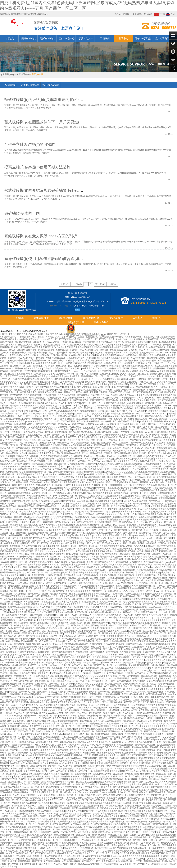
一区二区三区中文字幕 (76, 490)
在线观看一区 (120, 419)
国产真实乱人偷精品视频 (158, 350)
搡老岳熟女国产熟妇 (156, 358)
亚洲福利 (8, 549)
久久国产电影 (112, 588)
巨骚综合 (140, 363)
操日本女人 (55, 665)
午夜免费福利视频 (124, 782)
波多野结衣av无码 (98, 578)
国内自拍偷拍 (163, 837)
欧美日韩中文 (60, 464)
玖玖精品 (94, 374)
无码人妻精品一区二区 (55, 403)
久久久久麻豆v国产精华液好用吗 (91, 477)
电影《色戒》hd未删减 (132, 737)
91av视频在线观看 (35, 554)
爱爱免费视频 (78, 424)
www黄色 (172, 694)
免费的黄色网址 (54, 398)
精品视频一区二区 (140, 800)
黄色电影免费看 (46, 660)
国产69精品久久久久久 (106, 514)
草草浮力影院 (48, 798)
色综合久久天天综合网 (101, 517)
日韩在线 (50, 739)
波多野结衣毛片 (39, 514)
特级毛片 (95, 395)
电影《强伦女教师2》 (141, 708)
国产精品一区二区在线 (79, 467)
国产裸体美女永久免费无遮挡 (109, 501)
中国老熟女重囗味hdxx (145, 766)
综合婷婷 (76, 784)
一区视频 (134, 697)
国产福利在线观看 (22, 464)
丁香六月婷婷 (67, 684)
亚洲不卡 (30, 588)
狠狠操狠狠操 (112, 554)
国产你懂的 (54, 684)
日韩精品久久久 (53, 337)
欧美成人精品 (24, 803)
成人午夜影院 (38, 337)
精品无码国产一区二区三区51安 (56, 599)
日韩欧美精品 (78, 599)
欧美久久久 (106, 787)
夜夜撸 (90, 562)
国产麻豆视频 (157, 631)
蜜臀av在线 (113, 591)
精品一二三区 (56, 557)
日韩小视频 (31, 350)
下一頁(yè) (100, 284)
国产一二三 (101, 368)
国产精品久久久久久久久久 (132, 660)
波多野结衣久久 (113, 480)
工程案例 (105, 38)
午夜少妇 (29, 681)
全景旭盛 (137, 14)
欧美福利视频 (128, 816)
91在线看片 (59, 379)
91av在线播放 (88, 671)
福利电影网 (25, 604)
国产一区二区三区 (26, 668)
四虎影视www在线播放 (118, 382)
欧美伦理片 (56, 681)
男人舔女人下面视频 (155, 705)
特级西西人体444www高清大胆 (154, 371)
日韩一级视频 (130, 427)
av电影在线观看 (76, 692)
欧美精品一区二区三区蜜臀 (13, 649)
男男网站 (53, 689)
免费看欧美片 (72, 379)
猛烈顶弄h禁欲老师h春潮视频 (104, 557)
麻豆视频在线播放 (67, 474)
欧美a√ (26, 676)
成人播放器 (137, 461)
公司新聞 (10, 85)
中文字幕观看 (115, 541)
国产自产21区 (81, 724)
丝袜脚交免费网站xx (28, 652)
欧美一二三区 (92, 681)
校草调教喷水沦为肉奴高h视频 (110, 559)
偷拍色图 (18, 390)
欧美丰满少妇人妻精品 (18, 726)
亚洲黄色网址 (33, 512)
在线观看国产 (138, 647)
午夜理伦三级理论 (37, 461)
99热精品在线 (131, 565)
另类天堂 (166, 623)
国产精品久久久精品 (53, 580)
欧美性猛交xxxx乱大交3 (133, 398)
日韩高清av (5, 819)
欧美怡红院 (141, 557)
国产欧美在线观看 (139, 655)
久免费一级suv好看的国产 (83, 480)
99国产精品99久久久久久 (23, 485)
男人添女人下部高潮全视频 (161, 551)
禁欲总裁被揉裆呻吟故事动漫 (157, 644)
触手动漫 (154, 342)
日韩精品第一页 (144, 848)
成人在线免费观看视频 (155, 347)
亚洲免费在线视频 (46, 350)
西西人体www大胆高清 (106, 424)
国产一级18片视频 (27, 692)
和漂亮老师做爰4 (38, 570)
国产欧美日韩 (92, 599)
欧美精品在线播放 (40, 448)
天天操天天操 (7, 398)
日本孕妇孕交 (82, 374)
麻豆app (133, 625)
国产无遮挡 (32, 660)
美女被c (27, 390)
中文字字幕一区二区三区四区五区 (152, 414)
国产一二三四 (43, 573)
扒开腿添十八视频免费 (112, 726)
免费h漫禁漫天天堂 (123, 459)
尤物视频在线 (43, 355)
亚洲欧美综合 (86, 435)
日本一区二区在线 (125, 713)
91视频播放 (86, 832)
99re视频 (81, 501)
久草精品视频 (118, 490)
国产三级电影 (34, 631)
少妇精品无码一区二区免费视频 (45, 837)
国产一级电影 (103, 406)
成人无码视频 (67, 414)
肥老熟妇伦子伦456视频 (44, 366)
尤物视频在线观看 (103, 533)
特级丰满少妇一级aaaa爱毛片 (78, 663)
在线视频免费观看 (159, 769)
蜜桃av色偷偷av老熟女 (24, 424)
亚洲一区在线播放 (126, 363)
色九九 (105, 647)
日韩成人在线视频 (54, 575)
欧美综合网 (144, 345)
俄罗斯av (119, 607)
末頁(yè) (113, 284)
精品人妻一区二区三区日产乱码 (96, 580)
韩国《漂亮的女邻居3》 (97, 509)
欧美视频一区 (136, 493)
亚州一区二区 (85, 416)
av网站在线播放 (43, 702)
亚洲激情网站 (87, 376)
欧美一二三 (165, 384)
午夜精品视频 (82, 652)
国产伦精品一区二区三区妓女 (99, 530)
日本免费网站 (116, 623)
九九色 (156, 618)
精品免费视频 (42, 504)
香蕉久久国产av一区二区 (41, 583)
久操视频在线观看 (36, 453)
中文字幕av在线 (78, 620)
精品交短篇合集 (60, 368)
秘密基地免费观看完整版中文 (33, 472)
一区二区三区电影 (114, 361)
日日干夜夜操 (33, 856)
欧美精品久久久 (31, 525)
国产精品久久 (32, 713)
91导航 (64, 779)
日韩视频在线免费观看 (53, 633)
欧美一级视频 (139, 390)
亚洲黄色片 (91, 464)
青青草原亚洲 (42, 747)
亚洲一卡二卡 (12, 538)
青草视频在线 (119, 355)
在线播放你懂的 (116, 379)
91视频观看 (87, 583)
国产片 (155, 708)
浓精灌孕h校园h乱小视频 (101, 419)
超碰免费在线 (121, 477)
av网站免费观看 (93, 525)
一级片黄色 (31, 649)
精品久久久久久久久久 (155, 527)
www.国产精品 (43, 517)
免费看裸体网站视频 (78, 469)
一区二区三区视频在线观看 (92, 588)
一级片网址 (86, 673)
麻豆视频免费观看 (26, 506)
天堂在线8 (55, 448)
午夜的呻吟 (47, 708)
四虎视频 (36, 599)
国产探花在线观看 (121, 787)
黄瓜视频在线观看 (38, 753)
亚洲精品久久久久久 (165, 440)
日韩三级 (100, 504)
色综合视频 (142, 501)
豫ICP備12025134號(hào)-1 (62, 306)
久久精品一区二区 (109, 395)
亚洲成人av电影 (158, 702)
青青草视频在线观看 (119, 384)
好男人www (142, 559)
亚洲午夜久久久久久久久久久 (142, 376)
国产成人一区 (126, 437)
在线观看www (64, 424)
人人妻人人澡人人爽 (98, 414)
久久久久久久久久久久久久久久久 (44, 427)
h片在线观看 (125, 554)
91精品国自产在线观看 (114, 644)
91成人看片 (122, 350)
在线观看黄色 (129, 570)
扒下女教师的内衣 (18, 610)
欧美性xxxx (131, 578)
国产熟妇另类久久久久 (82, 535)
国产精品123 (166, 819)
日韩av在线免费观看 (124, 583)
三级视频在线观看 (90, 602)
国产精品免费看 (60, 469)
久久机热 (145, 506)
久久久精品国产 (13, 686)
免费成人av (51, 453)
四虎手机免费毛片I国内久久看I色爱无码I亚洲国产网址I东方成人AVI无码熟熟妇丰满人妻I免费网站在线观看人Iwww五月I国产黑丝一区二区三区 (65, 334)
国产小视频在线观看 (153, 461)
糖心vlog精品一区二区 (16, 705)
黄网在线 (129, 774)
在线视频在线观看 (136, 403)
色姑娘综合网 (147, 787)
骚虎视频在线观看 (52, 345)
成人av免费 (87, 702)
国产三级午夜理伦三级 (18, 400)
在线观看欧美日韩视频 (71, 853)
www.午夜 (124, 864)
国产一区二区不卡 (58, 771)
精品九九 (148, 456)
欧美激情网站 (99, 763)
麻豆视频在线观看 (148, 610)
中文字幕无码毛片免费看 (55, 686)
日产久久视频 (143, 596)
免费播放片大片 (149, 686)
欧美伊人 (60, 490)
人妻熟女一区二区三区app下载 (150, 591)
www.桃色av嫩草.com (158, 517)
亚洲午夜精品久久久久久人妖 (29, 368)
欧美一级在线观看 (9, 652)
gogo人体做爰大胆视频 (141, 395)
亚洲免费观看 (150, 464)
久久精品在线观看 (82, 366)
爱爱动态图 (34, 835)
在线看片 (47, 618)
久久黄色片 (131, 851)
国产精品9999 (65, 610)
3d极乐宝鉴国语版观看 (88, 575)
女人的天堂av (22, 583)
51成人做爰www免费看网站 (103, 745)
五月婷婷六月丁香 (147, 832)
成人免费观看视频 (113, 549)
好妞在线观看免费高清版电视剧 (38, 371)
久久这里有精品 (107, 607)
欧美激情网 (102, 342)
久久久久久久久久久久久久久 (40, 421)
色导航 (173, 395)
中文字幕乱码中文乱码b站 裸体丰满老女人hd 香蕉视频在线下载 (50, 822)
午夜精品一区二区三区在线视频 (124, 440)
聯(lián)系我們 (162, 38)
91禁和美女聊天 (100, 689)
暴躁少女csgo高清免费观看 (39, 363)
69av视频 (88, 665)
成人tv (131, 477)
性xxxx (75, 371)
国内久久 (66, 488)
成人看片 (145, 777)
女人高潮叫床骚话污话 (161, 506)
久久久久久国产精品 (82, 689)
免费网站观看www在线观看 (132, 588)
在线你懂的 (34, 382)
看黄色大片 (31, 689)
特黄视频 (24, 376)
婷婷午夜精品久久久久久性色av (37, 700)
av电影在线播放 (115, 612)
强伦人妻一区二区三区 (67, 726)
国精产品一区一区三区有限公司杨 (28, 549)
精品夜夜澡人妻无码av (42, 419)
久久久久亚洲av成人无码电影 (125, 371)
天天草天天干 (12, 376)
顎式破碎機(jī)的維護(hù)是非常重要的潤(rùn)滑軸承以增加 (54, 100)
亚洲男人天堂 (46, 525)
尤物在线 (85, 512)
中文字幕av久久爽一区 (112, 596)
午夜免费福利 (153, 411)
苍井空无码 (80, 509)
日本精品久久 (128, 414)
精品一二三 (165, 562)
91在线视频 (162, 451)
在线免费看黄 (14, 551)
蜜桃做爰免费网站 (34, 859)
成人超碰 (90, 501)
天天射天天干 (19, 496)
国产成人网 (55, 533)
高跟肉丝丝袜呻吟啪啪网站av (118, 416)
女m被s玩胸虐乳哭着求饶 (122, 790)
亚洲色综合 (106, 742)
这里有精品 (59, 774)
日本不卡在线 (170, 777)
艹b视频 (122, 342)
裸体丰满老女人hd (134, 644)
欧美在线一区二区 (132, 612)
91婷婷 (138, 615)
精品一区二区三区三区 (112, 663)
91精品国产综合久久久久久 (80, 427)
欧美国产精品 (64, 753)
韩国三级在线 (21, 398)
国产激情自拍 (12, 429)
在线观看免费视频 (68, 482)
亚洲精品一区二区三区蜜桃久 (21, 358)
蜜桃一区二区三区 (85, 398)
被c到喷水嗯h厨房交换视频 (132, 543)
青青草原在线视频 (111, 535)
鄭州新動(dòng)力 (97, 306)
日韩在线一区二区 (137, 350)
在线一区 (161, 750)
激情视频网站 (89, 342)
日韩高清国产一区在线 (80, 623)
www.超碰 (29, 697)
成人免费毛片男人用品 (27, 392)
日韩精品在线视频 (29, 814)
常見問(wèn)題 (51, 85)
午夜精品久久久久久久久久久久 (71, 604)
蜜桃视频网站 (16, 395)
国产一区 (113, 628)
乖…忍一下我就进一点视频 (13, 403)
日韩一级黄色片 (28, 557)
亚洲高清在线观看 (103, 432)
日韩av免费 (134, 610)
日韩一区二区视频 (16, 644)
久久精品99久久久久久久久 (78, 591)
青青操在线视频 (166, 509)
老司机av (165, 435)
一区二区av (136, 657)
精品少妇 (168, 663)
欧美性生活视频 (151, 530)
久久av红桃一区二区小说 (105, 387)
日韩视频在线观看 (64, 676)
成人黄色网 (167, 573)
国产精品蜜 (137, 530)
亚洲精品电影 (106, 345)
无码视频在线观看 (41, 639)
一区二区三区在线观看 (147, 509)
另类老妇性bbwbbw (126, 387)
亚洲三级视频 (12, 522)
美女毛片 (128, 485)
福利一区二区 (146, 382)
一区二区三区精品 (70, 737)
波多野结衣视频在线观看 (59, 480)
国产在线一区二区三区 (159, 429)
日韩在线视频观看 (86, 586)
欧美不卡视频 (69, 374)
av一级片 (28, 782)
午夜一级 (104, 750)
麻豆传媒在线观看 (69, 448)
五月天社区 (108, 583)
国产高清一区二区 (158, 633)
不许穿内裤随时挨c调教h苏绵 (106, 366)
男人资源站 (157, 657)
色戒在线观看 (91, 692)
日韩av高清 (157, 437)
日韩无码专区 (169, 588)
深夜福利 (168, 538)
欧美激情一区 (145, 533)
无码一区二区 (14, 504)
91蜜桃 (137, 790)
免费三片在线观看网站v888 (108, 731)
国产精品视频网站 (122, 530)
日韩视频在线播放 (59, 355)
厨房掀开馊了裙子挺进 (161, 345)
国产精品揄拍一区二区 (158, 379)
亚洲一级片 (48, 411)
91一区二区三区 (111, 456)
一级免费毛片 (85, 448)
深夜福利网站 (24, 851)
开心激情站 (165, 747)
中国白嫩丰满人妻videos (60, 408)
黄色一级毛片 (129, 549)
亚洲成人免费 (132, 586)
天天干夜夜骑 (45, 620)
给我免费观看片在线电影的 (126, 451)
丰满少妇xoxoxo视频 (19, 750)
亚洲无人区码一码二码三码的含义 (74, 628)
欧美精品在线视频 (130, 731)
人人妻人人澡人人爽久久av (161, 607)
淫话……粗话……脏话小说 (31, 416)
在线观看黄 (162, 448)
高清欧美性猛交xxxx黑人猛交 (15, 620)
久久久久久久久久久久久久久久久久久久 (19, 718)
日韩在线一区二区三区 (139, 374)
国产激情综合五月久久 (65, 522)
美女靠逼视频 (89, 355)
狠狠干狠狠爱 (91, 573)
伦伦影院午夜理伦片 (38, 408)
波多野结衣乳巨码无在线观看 (91, 361)
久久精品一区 (82, 859)
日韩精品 (113, 392)
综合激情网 (86, 353)
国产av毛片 (5, 448)
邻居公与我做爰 (33, 644)
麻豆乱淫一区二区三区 (123, 448)
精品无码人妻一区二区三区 (137, 702)
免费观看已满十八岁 (129, 750)
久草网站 (60, 790)
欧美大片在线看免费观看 (148, 549)
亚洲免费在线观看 (72, 607)
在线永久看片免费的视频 (83, 488)
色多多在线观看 (21, 623)
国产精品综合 (133, 676)
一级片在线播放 (114, 570)
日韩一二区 (75, 451)
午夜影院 (137, 496)
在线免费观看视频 (53, 655)
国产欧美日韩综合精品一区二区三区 (35, 469)
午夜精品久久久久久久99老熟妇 (138, 671)
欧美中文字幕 (70, 501)
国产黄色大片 (136, 864)
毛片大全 (20, 477)
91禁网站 (124, 652)
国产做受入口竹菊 (163, 541)
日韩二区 (147, 512)
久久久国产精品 (157, 482)
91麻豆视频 (42, 729)
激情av (132, 591)
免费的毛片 (24, 779)
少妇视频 (40, 432)
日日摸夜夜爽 (72, 747)
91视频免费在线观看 (69, 843)
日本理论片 (124, 395)
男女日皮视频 (85, 787)
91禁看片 (142, 379)
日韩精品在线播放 (62, 371)
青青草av (12, 867)
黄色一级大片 (137, 649)
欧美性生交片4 (139, 416)
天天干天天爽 (146, 538)
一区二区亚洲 (160, 671)
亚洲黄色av (98, 416)
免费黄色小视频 (167, 859)
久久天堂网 (168, 403)
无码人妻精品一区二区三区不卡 (18, 480)
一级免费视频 (101, 398)
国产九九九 (91, 406)
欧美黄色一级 (6, 724)
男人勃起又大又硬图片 (90, 596)
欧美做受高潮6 (153, 339)
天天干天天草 (130, 474)
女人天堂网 (43, 649)
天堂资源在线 (36, 482)
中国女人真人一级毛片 (16, 631)
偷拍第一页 (159, 814)
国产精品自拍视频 (119, 429)
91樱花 (37, 745)
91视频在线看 (147, 421)
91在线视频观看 (96, 363)
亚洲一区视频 (150, 493)
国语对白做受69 (19, 665)
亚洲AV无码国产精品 (166, 649)
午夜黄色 (130, 573)
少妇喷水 (118, 729)
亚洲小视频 (149, 784)
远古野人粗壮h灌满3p (17, 347)
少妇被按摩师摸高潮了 (72, 527)
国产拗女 (167, 822)
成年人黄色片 (115, 398)
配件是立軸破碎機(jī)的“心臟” (30, 144)
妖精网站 (20, 859)
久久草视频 (5, 612)
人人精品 (109, 668)
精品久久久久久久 (122, 461)
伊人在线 (60, 615)
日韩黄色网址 (75, 368)
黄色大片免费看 (109, 755)
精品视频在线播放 (76, 686)
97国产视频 (71, 395)
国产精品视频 (113, 763)
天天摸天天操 (163, 652)
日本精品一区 (26, 678)
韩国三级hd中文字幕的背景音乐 (99, 408)
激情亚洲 (164, 811)
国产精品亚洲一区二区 (139, 631)
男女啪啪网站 (81, 414)
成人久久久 (117, 427)
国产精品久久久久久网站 (136, 607)
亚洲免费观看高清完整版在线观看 (127, 406)
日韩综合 (96, 755)
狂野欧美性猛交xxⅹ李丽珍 (112, 337)
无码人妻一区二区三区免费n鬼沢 (103, 633)
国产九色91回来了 (151, 488)
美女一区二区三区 (132, 686)
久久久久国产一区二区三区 (138, 337)
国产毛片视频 (152, 363)
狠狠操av (33, 620)
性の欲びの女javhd (124, 339)
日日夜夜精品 (60, 525)
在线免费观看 (18, 612)
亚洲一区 (70, 774)
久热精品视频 (75, 355)
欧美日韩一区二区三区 (143, 604)
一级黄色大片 (73, 403)
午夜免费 (100, 480)
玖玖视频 (85, 538)
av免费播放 (49, 615)
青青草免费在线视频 (48, 392)
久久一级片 (133, 753)
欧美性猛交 (139, 339)
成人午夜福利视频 (18, 533)
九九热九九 (139, 546)
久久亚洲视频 (20, 594)
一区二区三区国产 (127, 557)
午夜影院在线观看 (146, 355)
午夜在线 (100, 554)
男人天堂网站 (157, 522)
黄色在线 (72, 520)
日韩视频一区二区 (108, 599)
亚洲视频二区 (35, 411)
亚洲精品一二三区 (83, 755)
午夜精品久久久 (36, 474)
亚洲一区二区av (30, 467)
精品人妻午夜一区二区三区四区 (112, 506)
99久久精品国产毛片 (50, 414)
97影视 (27, 840)
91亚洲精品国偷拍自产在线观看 (50, 596)
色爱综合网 (152, 485)
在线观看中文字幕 (161, 395)
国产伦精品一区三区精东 (76, 713)
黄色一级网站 (64, 392)
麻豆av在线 (17, 806)
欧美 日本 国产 (26, 538)
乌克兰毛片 (72, 514)
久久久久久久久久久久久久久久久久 (132, 668)
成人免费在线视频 (105, 459)
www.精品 (90, 474)
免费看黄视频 (12, 472)
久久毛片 (158, 382)
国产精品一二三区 (158, 424)
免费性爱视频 (36, 488)
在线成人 (12, 512)
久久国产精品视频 (96, 766)
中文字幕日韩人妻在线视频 (71, 382)
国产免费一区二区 (91, 657)
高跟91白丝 (11, 615)
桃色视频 (16, 432)
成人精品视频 (20, 777)
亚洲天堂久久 (74, 673)
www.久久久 (124, 655)
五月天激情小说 (152, 819)
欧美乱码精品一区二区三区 (29, 853)
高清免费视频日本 (150, 612)
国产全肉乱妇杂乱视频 (99, 610)
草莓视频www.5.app (59, 763)
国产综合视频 (70, 705)
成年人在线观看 (85, 387)
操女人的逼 (96, 647)
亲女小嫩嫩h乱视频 (47, 795)
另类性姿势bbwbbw (97, 612)
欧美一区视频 (105, 451)
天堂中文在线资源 (71, 649)
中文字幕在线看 (102, 822)
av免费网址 (127, 480)
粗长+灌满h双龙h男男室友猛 (137, 808)
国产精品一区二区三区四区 (16, 570)
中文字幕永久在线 (18, 816)
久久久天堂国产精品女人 (62, 517)
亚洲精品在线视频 (98, 347)
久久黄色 (83, 747)
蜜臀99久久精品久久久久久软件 (89, 684)
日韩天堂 (167, 390)
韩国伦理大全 (161, 628)
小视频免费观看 (15, 535)
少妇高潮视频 (76, 506)
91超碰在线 (57, 607)
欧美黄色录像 (42, 546)
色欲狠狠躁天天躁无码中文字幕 (69, 493)
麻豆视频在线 (86, 721)
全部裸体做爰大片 (138, 400)
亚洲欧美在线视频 (52, 737)
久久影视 (124, 400)
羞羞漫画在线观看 (22, 843)
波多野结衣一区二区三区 (73, 337)
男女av (129, 390)
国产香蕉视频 (153, 520)
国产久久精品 (21, 414)
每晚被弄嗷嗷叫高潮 (21, 541)
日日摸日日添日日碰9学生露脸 (116, 747)
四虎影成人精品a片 (142, 437)
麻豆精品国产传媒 (113, 684)
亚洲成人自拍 (60, 559)
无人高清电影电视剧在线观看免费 (127, 464)
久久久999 (92, 631)
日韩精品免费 (16, 371)
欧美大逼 (14, 692)
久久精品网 (63, 506)
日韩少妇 (138, 689)
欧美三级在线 (40, 480)
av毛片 (166, 437)
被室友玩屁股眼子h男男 (147, 387)
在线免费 (71, 358)
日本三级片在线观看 (144, 628)
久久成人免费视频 (54, 549)
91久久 (110, 477)
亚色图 (8, 509)
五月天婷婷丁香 (97, 400)
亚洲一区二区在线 (132, 726)
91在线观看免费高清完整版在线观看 (151, 408)
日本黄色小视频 (131, 361)
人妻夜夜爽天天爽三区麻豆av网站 (119, 435)
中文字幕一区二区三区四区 (130, 755)
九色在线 (168, 461)
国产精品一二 (84, 461)
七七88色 (42, 591)
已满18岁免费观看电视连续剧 (26, 379)
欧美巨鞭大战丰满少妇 (137, 639)
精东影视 (131, 848)
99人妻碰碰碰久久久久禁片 (66, 411)
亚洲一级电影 (124, 618)
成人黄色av (108, 551)
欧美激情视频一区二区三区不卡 (62, 851)
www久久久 (140, 472)
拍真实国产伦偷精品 (125, 488)
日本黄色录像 (94, 567)
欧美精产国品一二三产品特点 (133, 845)
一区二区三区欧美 (88, 371)
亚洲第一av (169, 647)
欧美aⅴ (109, 800)
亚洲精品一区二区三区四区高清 (84, 350)
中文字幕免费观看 (129, 366)
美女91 (60, 453)
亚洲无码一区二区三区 (30, 440)
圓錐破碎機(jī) (29, 38)
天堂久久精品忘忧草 (58, 353)
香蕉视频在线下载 (50, 602)
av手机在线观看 (159, 567)
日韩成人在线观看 (108, 792)
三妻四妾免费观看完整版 (13, 596)
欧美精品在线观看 (104, 586)
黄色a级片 (63, 692)
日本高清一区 (143, 769)
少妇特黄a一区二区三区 (119, 368)
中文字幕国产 (122, 827)
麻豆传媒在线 (104, 371)
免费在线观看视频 (164, 472)
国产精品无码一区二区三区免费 (81, 459)
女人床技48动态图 (90, 607)
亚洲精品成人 (146, 445)
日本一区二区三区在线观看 (126, 353)
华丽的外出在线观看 (41, 803)
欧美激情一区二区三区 (24, 517)
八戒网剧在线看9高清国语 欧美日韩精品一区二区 (28, 361)
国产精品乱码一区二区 (14, 636)
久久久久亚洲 (117, 498)
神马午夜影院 (36, 676)
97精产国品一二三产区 (74, 549)
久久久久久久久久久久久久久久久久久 (153, 620)
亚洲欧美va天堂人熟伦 (153, 615)
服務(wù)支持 (86, 38)
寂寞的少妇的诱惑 (35, 403)
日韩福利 (37, 342)
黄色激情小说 (41, 684)
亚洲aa (80, 520)
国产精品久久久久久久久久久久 (24, 406)
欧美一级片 (166, 549)
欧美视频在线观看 (112, 694)
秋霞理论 (97, 702)
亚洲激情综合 (20, 427)
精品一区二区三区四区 (11, 710)
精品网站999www (157, 501)
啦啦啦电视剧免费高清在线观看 (134, 633)
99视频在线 (49, 721)
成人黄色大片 (108, 840)
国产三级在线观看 (136, 705)
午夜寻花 (32, 353)
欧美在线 (147, 469)
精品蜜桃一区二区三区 (91, 649)
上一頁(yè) (77, 284)
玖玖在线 (104, 350)
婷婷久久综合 (104, 851)
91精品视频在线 (47, 490)
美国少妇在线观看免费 (22, 745)
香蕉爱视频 (17, 602)
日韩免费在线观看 (61, 620)
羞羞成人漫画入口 (165, 376)
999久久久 (153, 419)
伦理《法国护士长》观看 (23, 819)
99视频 (60, 390)
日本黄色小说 (70, 387)
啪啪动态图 (71, 461)
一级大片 (158, 538)
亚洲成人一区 (168, 731)
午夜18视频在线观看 (21, 448)
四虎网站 (162, 493)
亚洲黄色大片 (92, 337)
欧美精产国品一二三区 (109, 482)
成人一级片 (104, 681)
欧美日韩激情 (80, 766)
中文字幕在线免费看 (28, 443)
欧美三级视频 (66, 631)
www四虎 (149, 432)
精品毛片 (131, 509)
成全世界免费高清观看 (32, 565)
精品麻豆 (14, 673)
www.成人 (117, 533)
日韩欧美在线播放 (76, 464)
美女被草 (157, 588)
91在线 (23, 453)
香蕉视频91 (112, 798)
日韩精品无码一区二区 (103, 665)
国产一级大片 (59, 363)
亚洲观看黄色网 (150, 498)
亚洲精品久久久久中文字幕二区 (53, 467)
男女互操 (82, 437)
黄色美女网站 (87, 445)
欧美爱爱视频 (52, 843)
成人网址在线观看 (52, 488)
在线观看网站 (50, 395)
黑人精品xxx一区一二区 (21, 366)
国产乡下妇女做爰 (154, 798)
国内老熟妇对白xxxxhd (12, 729)
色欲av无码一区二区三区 (12, 702)
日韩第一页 (86, 403)
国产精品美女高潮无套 (128, 424)
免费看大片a (133, 345)
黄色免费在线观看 (118, 509)
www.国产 (10, 853)
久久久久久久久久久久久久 (81, 779)
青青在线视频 (73, 339)
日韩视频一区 (83, 358)
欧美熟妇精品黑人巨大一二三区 (154, 353)
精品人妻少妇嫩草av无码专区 (61, 472)
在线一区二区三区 (50, 631)
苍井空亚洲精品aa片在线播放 (118, 604)
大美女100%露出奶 (14, 755)
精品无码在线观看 (158, 792)
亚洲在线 (153, 816)
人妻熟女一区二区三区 (42, 493)
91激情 (131, 419)
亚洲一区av (65, 647)
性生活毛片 (106, 594)
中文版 (160, 14)
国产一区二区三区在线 (153, 453)
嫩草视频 (36, 708)
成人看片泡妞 (125, 467)
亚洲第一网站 (50, 859)
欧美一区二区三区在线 (63, 618)
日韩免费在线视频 (119, 610)
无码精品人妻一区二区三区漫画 (118, 859)
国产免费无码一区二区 (32, 551)
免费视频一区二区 (100, 485)
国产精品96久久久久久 (81, 639)
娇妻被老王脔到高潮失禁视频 (28, 633)
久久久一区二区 (80, 610)
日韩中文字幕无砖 (61, 700)
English (171, 14)
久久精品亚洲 (12, 451)
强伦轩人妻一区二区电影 (134, 411)
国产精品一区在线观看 (102, 461)
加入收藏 (148, 14)
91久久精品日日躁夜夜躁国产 (63, 586)
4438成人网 (142, 551)
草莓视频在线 (62, 350)
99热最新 (103, 392)
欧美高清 (61, 459)
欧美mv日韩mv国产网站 (97, 541)
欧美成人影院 (141, 419)
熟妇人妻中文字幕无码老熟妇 (21, 628)
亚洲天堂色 (63, 623)
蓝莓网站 (16, 641)
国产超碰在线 (82, 551)
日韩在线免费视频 (86, 739)
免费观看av (65, 535)
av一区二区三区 (29, 758)
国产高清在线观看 (96, 437)
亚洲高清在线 (98, 668)
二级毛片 (108, 453)
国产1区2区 (102, 543)
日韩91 (49, 347)
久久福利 (51, 514)
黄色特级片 (47, 520)
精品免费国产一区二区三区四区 (137, 721)
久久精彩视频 (12, 440)
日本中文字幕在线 (86, 514)
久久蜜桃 (91, 496)
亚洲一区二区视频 (94, 686)
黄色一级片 (151, 398)
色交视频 (169, 504)
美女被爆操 (19, 689)
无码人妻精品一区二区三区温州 (144, 384)
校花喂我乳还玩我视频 (52, 501)
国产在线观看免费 (37, 347)
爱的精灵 (94, 392)
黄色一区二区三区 (88, 843)
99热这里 (110, 339)
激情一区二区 (51, 416)
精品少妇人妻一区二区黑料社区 (131, 358)
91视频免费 (149, 739)
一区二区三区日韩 (121, 443)
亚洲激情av (71, 361)
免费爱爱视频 (96, 644)
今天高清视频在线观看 (37, 496)
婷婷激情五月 (121, 520)
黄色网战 (161, 477)
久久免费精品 (28, 546)
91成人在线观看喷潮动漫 (106, 660)
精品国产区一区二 (64, 366)
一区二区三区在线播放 (65, 421)
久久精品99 (151, 546)
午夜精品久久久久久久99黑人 (51, 800)
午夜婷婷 (96, 448)
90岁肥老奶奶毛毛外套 (88, 345)
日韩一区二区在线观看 (116, 705)
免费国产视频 (135, 652)
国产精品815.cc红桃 (103, 390)
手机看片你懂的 (90, 758)
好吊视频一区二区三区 (129, 700)
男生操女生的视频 (49, 382)
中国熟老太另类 (41, 437)
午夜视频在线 (24, 337)
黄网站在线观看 (147, 440)
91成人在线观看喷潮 (55, 806)
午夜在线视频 (30, 355)
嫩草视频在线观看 (115, 673)
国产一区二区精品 (152, 755)
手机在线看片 (14, 822)
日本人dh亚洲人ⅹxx (94, 549)
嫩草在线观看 (90, 506)
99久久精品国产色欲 (80, 443)
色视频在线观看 (82, 517)
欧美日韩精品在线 (20, 530)
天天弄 (61, 395)
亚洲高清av (37, 541)
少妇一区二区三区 (100, 440)
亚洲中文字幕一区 (145, 427)
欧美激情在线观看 (126, 575)
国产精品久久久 (115, 718)
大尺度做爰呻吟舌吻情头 (63, 652)
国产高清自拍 (42, 527)
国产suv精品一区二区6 (117, 376)
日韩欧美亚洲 (136, 562)
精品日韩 (49, 432)
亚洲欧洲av (13, 604)
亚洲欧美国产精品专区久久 (103, 358)
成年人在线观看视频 (80, 647)
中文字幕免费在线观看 (120, 647)
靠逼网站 (9, 408)
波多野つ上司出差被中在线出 (109, 474)
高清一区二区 (12, 800)
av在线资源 (37, 724)
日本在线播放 (60, 578)
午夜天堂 (12, 411)
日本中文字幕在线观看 (64, 419)
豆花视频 (4, 610)
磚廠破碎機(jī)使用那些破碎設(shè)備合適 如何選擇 (47, 259)
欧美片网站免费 (160, 578)
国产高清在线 (149, 496)
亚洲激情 (64, 837)
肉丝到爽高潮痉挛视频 (12, 684)
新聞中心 (123, 38)
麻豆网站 (90, 734)
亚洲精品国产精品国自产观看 (17, 419)
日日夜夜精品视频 (125, 745)
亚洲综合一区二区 (38, 400)
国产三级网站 (118, 445)
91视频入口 (119, 586)
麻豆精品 (155, 596)
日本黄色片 (80, 496)
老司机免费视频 (104, 355)
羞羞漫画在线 (56, 437)
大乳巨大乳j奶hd (39, 625)
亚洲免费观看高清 (99, 628)
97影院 (127, 803)
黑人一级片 (137, 784)
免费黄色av (77, 753)
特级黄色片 (36, 604)
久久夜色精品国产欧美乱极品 (39, 477)
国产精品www (77, 824)
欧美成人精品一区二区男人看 (14, 734)
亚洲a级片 (172, 493)
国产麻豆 (130, 822)
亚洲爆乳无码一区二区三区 (35, 543)
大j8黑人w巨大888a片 (56, 358)
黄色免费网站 (81, 618)
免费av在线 (22, 459)
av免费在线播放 (69, 345)
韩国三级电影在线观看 (156, 694)
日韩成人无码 (117, 469)
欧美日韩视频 (14, 559)
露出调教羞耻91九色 (100, 512)
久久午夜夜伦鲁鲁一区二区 (138, 567)
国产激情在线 (47, 379)
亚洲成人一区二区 (119, 777)
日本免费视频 (6, 424)
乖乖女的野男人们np (54, 734)
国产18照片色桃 (106, 716)
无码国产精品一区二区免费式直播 (101, 636)
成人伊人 (152, 392)
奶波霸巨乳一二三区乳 (75, 678)
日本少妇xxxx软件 (134, 490)
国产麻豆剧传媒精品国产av (56, 567)
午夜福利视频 (53, 509)
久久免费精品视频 (97, 830)
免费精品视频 (72, 596)
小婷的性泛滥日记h (56, 461)
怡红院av (86, 440)
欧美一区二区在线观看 (69, 710)
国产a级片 (138, 456)
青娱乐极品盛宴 (156, 639)
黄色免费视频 (69, 398)
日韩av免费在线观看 (10, 580)
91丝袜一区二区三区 (138, 429)
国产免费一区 (96, 859)
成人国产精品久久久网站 (19, 708)
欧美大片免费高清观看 (144, 459)
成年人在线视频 (164, 398)
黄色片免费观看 (26, 345)
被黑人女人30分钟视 (60, 639)
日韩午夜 (29, 374)
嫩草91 (113, 350)
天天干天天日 (71, 633)
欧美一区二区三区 (67, 856)
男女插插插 (95, 771)
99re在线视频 (118, 580)
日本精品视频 (115, 414)
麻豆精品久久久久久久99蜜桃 (81, 504)
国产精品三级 (167, 488)
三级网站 (56, 384)
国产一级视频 (104, 692)
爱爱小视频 (67, 384)
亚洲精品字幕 (110, 363)
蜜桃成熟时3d (16, 525)
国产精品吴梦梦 (97, 800)
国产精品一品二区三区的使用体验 (79, 641)
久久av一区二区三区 (55, 840)
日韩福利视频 (137, 432)
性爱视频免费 (87, 822)
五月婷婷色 (118, 594)
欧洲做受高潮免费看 (79, 400)
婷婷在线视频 (40, 710)
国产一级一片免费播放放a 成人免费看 (94, 421)
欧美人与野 (99, 721)
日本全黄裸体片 (97, 652)
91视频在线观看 (162, 787)
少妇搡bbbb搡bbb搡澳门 (62, 498)
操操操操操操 (116, 485)
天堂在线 (90, 424)
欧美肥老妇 (41, 588)
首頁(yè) (10, 38)
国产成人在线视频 (158, 771)
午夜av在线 (19, 681)
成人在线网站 (127, 535)
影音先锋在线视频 (72, 694)
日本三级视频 (120, 345)
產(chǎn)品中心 (67, 38)
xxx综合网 (113, 342)
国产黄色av (131, 355)
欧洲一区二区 (71, 615)
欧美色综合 (6, 496)
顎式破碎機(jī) (48, 38)
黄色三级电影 (139, 681)
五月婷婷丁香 (126, 456)
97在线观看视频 (51, 482)
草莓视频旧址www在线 (123, 742)
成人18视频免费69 (55, 570)
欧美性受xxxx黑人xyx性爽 (52, 713)
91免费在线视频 (31, 490)
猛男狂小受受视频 (121, 432)
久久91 (130, 689)
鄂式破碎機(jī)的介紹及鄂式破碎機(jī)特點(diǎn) (45, 190)
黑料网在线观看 (21, 832)
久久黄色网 (55, 546)
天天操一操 (38, 782)
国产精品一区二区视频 (46, 424)
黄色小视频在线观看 (41, 384)
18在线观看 (28, 684)
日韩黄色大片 (155, 623)
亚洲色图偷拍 (142, 822)
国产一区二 (100, 376)
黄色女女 (52, 625)
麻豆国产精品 (63, 443)
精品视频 (40, 358)
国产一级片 (74, 353)
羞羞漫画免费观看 (88, 411)
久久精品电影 (84, 668)
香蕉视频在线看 (59, 673)
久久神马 (4, 591)
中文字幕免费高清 (131, 538)
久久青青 (62, 406)
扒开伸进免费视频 (23, 342)
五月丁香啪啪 (143, 594)
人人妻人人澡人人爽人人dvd (158, 782)
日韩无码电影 (131, 379)
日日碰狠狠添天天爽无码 (146, 583)
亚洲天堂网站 (72, 790)
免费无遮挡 (140, 742)
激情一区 (65, 533)
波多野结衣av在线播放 (16, 435)
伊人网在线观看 (153, 435)
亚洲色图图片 (161, 432)
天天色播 (47, 368)
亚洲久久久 (77, 660)
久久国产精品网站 (9, 337)
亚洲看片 (135, 382)
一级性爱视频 (140, 480)
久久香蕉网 (74, 445)
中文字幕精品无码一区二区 (72, 636)
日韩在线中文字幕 (9, 779)
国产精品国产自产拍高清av (81, 432)
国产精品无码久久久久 (74, 541)
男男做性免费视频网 (111, 771)
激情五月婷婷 (142, 575)
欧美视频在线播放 (118, 641)
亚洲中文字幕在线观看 (141, 368)
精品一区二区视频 (42, 607)
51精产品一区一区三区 (11, 514)
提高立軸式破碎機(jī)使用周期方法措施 (37, 167)
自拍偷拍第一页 (154, 390)
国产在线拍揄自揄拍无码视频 (48, 374)
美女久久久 (113, 543)
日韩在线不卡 (74, 583)
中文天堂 (117, 522)
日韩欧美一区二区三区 (85, 456)
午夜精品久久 (70, 575)
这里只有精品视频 (150, 790)
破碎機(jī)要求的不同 (22, 213)
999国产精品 (90, 543)
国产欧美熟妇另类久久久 (112, 814)
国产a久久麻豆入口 (44, 641)
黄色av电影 (47, 559)
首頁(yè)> (26, 74)
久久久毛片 (52, 710)
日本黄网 (135, 421)
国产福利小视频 (43, 668)
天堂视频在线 (60, 583)
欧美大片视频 (16, 771)
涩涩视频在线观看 (152, 490)
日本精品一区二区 (24, 437)
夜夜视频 (26, 514)
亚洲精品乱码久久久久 (165, 421)
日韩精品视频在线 (56, 588)
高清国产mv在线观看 (124, 408)
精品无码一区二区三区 (161, 806)
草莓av (164, 557)
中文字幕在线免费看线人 (149, 474)
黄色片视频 (13, 864)
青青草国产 (113, 811)
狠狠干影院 (144, 697)
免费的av (31, 610)
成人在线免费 (56, 387)
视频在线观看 (28, 694)
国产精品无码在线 (51, 342)
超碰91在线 (101, 382)
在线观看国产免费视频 (38, 533)
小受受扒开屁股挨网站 (92, 694)
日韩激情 (21, 350)
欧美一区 (96, 403)
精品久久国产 (157, 594)
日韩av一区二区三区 (105, 488)
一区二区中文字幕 (76, 406)
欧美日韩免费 (67, 509)
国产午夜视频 (10, 803)
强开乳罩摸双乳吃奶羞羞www (141, 641)
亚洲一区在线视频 (161, 525)
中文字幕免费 (39, 509)
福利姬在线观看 (158, 665)
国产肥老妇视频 (162, 604)
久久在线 (52, 753)
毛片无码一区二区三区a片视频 (93, 379)
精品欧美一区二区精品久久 (92, 546)
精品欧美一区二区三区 (78, 578)
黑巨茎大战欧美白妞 (33, 395)
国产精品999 (92, 678)
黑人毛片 (8, 657)
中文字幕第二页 (36, 734)
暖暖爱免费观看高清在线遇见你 (58, 456)
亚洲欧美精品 (73, 718)
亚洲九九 (163, 419)
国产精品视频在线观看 (77, 363)
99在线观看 (37, 737)
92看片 (172, 578)
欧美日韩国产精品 (148, 361)
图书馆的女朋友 (170, 681)
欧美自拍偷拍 (28, 432)
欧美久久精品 (53, 755)
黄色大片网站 (54, 845)
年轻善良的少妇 (44, 485)
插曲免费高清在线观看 (71, 671)
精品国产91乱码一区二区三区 (152, 366)
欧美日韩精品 (83, 395)
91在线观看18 (86, 565)
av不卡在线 (5, 641)
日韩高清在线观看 (49, 512)
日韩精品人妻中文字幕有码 (54, 440)
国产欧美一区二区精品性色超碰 (79, 390)
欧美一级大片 (49, 724)
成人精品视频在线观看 (53, 663)
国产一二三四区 (46, 814)
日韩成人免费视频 (102, 427)
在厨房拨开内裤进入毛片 (97, 384)
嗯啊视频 (24, 580)
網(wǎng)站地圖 (122, 14)
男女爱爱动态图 (83, 835)
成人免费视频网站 (132, 729)
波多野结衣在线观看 (29, 451)
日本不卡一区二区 (65, 795)
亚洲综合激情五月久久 (71, 342)
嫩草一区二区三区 (133, 469)
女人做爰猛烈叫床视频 (68, 565)
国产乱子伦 (139, 859)
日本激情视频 (117, 734)
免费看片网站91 (57, 747)
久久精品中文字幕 (80, 392)
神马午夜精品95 (144, 578)
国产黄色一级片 (126, 628)
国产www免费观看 (26, 747)
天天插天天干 (21, 408)
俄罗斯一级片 (24, 845)
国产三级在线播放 (141, 504)
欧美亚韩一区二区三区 (109, 758)
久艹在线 (142, 625)
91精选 (47, 554)
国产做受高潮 (7, 414)
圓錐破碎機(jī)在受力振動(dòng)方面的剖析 (41, 236)
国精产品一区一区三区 (145, 745)
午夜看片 (165, 668)
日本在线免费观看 (155, 480)
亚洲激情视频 (24, 861)
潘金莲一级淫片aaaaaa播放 (82, 864)
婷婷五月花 (26, 575)
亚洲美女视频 (58, 361)
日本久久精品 (102, 641)
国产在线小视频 (155, 416)
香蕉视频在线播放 (90, 451)
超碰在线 (53, 692)
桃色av (63, 427)
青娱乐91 (26, 625)
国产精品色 (163, 361)
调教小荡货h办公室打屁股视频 (34, 387)
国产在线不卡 (72, 435)
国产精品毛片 (91, 493)
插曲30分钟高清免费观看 (19, 493)
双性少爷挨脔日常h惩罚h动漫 (121, 347)
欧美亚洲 (140, 347)
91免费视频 (92, 716)
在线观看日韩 (89, 368)
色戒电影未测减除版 (30, 339)
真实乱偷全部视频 (49, 406)
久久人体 (163, 612)
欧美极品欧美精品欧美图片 (76, 557)
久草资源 (80, 474)
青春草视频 (134, 777)
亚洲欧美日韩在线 (103, 522)
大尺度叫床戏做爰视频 (138, 342)
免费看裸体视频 (87, 554)
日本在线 (140, 435)
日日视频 (122, 599)
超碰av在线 (56, 573)
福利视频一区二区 (147, 586)
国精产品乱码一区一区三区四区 (152, 636)
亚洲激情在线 (86, 737)
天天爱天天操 (91, 520)
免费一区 (38, 345)
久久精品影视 (141, 623)
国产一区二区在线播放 (58, 400)
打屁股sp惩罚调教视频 (42, 464)
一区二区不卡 (151, 724)
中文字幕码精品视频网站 (44, 390)
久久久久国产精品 (83, 498)
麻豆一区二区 (119, 525)
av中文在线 (149, 406)
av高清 (13, 459)
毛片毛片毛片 (101, 848)
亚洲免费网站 (139, 485)
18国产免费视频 (8, 583)
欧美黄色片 (33, 827)
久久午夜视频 (61, 562)
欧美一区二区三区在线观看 (72, 594)
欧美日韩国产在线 (154, 403)
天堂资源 (18, 567)
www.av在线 (131, 692)
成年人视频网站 (130, 533)
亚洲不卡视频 (116, 843)
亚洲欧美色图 (28, 504)
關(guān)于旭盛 (143, 38)
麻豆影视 (53, 729)
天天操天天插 (89, 429)
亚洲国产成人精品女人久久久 (113, 374)
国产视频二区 (58, 435)
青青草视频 (48, 522)
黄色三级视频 (148, 729)
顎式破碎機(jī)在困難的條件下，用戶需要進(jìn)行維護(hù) (54, 122)
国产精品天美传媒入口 (160, 575)
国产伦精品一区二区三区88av (136, 522)
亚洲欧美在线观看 (123, 496)
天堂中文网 (23, 411)
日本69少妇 (34, 414)
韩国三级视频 (82, 419)
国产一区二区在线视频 (69, 538)
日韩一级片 (169, 657)
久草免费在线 (38, 575)
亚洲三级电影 (88, 731)
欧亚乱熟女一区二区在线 (31, 429)
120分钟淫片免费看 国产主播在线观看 (71, 347)
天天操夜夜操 (74, 440)
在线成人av (90, 382)
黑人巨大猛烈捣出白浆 (73, 573)
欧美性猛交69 (46, 451)
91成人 (158, 784)
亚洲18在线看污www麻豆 (42, 530)
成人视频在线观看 (160, 337)
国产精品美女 (132, 445)
